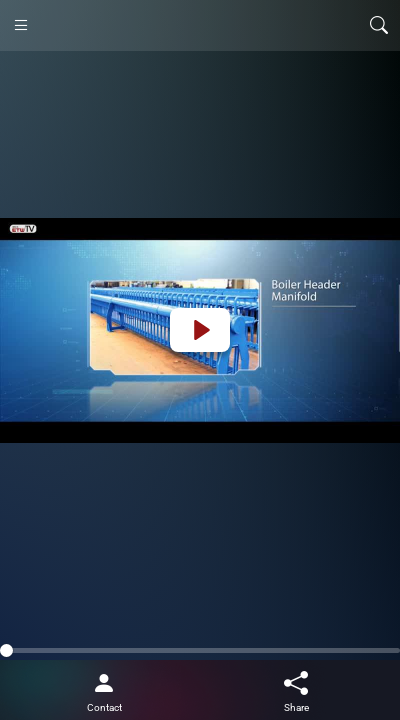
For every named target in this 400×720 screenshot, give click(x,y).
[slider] (200, 650)
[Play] (200, 330)
